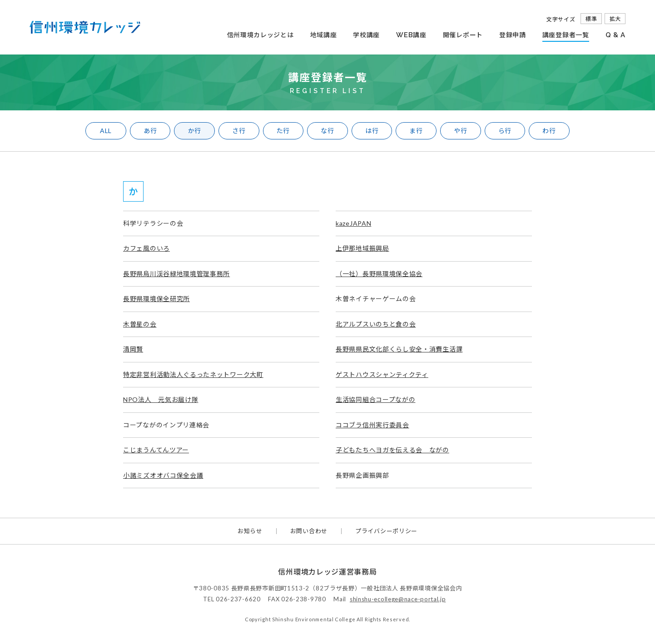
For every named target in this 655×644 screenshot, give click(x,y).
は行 (372, 131)
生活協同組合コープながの (375, 399)
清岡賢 (133, 349)
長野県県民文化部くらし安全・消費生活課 (399, 349)
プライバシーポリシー (386, 531)
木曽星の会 (140, 324)
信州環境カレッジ (85, 27)
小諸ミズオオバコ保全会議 (163, 475)
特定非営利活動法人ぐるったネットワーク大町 (193, 374)
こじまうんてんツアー (156, 450)
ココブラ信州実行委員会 (372, 425)
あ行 (150, 131)
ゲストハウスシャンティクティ (382, 374)
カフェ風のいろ (146, 248)
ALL (106, 131)
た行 (283, 131)
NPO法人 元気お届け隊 (161, 399)
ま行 (416, 131)
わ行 (549, 131)
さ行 (239, 131)
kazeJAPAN (353, 223)
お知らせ (250, 531)
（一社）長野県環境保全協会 (379, 274)
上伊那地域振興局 (362, 248)
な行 (327, 131)
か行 (195, 131)
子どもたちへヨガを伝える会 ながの (392, 450)
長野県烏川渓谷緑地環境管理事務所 (176, 274)
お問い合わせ (309, 531)
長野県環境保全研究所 (156, 299)
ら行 (505, 131)
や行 (460, 131)
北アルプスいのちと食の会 (376, 324)
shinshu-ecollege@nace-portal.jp (398, 599)
